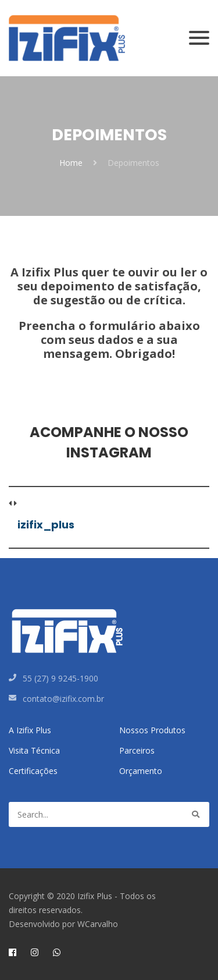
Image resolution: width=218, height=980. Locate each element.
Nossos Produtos (152, 730)
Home (71, 163)
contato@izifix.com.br (63, 699)
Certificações (33, 771)
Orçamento (141, 771)
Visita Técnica (34, 750)
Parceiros (137, 750)
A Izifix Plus (30, 730)
